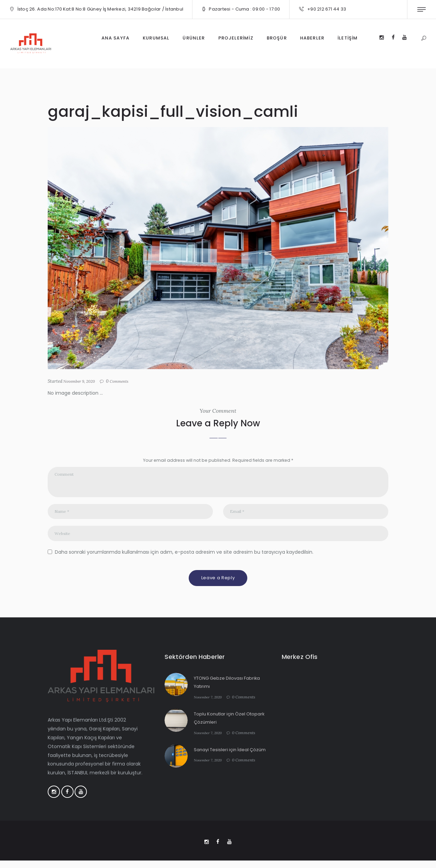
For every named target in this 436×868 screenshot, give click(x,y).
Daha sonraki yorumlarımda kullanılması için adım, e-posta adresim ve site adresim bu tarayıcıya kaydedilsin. (184, 557)
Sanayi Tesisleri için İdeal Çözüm (232, 755)
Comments (124, 381)
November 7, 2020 (210, 702)
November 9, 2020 (81, 381)
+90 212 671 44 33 (327, 9)
